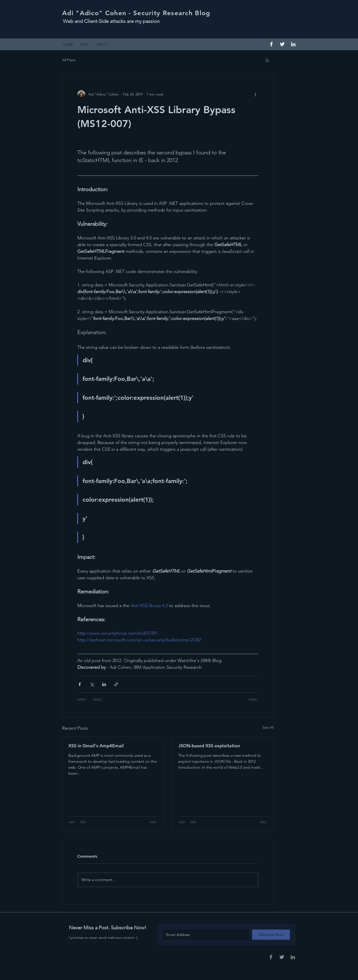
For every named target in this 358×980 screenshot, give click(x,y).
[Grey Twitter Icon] (282, 957)
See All (268, 727)
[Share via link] (116, 684)
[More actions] (255, 94)
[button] (267, 60)
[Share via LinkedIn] (104, 684)
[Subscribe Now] (271, 935)
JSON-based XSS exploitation (209, 746)
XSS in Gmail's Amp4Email (96, 746)
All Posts (69, 60)
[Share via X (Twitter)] (92, 684)
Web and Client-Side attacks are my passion (111, 21)
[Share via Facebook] (80, 684)
